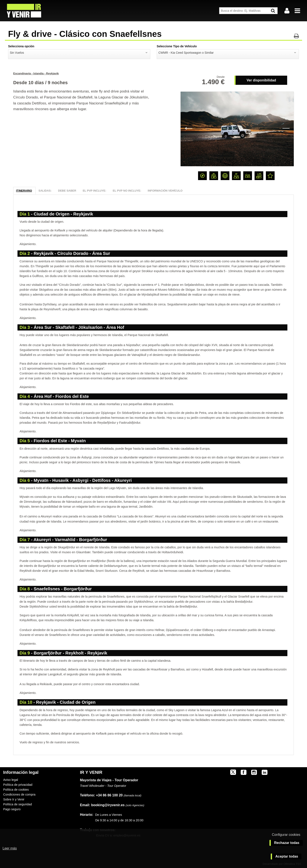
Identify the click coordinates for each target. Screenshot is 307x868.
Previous (189, 128)
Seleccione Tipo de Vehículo (177, 46)
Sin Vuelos (17, 53)
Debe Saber (67, 191)
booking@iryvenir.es (102, 805)
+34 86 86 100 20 (109, 795)
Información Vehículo (165, 191)
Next (286, 128)
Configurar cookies (286, 835)
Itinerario (24, 191)
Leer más (10, 848)
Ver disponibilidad (261, 80)
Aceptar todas (287, 856)
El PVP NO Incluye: (127, 191)
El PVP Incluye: (94, 191)
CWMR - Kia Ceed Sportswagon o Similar (186, 53)
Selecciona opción (21, 46)
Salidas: (45, 191)
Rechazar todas (287, 843)
